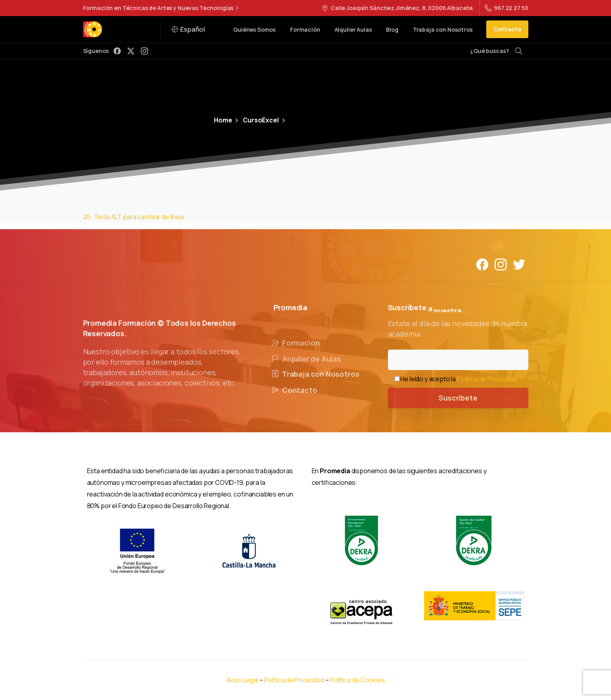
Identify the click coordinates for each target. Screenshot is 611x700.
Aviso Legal (242, 680)
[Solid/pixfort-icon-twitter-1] (519, 264)
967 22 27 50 (506, 8)
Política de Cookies (357, 680)
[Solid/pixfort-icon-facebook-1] (482, 264)
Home (223, 120)
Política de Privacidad (487, 379)
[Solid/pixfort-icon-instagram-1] (501, 264)
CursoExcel (256, 120)
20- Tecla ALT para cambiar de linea (133, 217)
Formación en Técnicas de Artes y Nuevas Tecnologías (162, 8)
